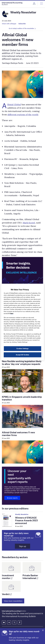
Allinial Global (14, 104)
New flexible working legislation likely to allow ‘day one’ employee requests (22, 363)
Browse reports (12, 498)
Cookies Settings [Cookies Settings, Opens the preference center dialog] (22, 348)
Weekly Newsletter (22, 514)
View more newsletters (13, 601)
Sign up (22, 546)
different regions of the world (23, 115)
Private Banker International (30, 577)
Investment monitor (8, 577)
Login (34, 3)
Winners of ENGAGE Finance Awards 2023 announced (26, 520)
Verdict (7, 594)
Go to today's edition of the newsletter (21, 28)
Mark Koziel (29, 223)
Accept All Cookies (22, 355)
